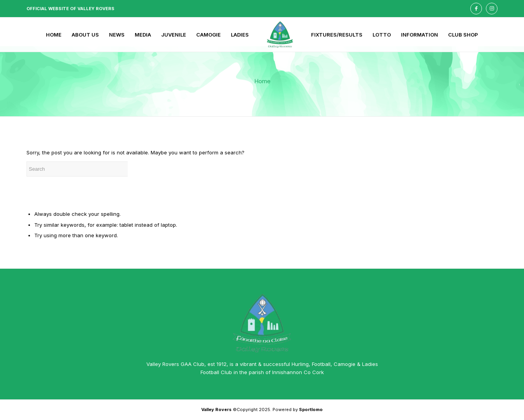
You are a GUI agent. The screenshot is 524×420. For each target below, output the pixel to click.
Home (262, 81)
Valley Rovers (216, 409)
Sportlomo (311, 409)
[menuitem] (54, 35)
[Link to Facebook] (476, 9)
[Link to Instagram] (492, 9)
